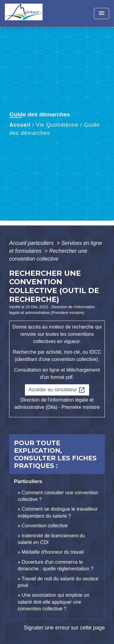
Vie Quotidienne (57, 125)
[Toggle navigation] (102, 13)
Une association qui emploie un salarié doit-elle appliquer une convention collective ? (54, 602)
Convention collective (45, 526)
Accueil (20, 125)
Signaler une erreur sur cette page (64, 628)
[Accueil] (28, 13)
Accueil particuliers (32, 243)
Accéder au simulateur (57, 390)
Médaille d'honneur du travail (53, 552)
